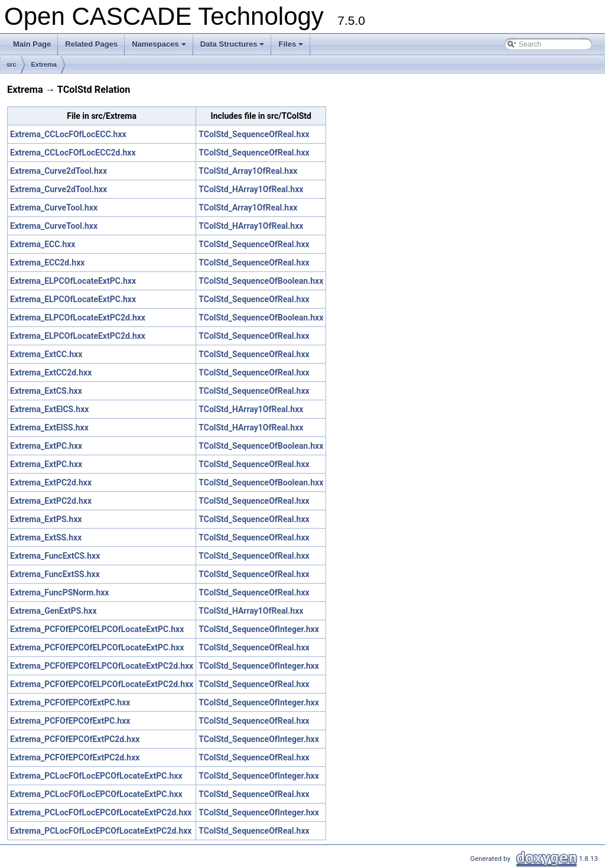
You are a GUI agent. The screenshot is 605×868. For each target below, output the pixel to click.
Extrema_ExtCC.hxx (46, 354)
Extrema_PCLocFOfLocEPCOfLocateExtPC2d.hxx (101, 812)
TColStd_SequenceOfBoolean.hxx (261, 281)
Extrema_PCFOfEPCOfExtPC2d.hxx (75, 739)
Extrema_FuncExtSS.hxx (55, 574)
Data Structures (233, 47)
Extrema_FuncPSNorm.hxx (59, 592)
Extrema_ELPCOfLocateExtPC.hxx (73, 281)
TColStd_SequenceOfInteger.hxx (259, 629)
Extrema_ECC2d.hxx (47, 263)
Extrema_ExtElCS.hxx (49, 409)
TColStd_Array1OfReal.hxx (248, 171)
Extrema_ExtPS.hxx (46, 519)
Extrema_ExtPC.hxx (46, 446)
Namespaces (160, 47)
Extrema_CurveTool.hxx (54, 208)
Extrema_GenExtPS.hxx (53, 611)
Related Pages (91, 44)
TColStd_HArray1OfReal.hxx (251, 189)
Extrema (44, 64)
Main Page (32, 44)
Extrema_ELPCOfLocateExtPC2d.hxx (78, 318)
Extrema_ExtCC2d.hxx (51, 373)
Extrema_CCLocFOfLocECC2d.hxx (73, 153)
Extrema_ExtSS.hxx (46, 537)
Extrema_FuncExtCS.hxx (55, 556)
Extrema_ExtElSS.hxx (49, 427)
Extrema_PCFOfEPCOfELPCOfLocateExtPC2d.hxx (102, 666)
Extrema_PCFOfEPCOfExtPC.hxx (70, 702)
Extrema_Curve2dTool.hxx (58, 171)
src (12, 64)
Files (292, 47)
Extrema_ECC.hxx (43, 244)
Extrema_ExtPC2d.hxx (51, 482)
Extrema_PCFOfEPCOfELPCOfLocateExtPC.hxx (97, 629)
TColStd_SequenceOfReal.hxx (254, 134)
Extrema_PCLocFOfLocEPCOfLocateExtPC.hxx (96, 776)
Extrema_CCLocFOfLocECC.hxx (68, 134)
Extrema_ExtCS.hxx (46, 391)
